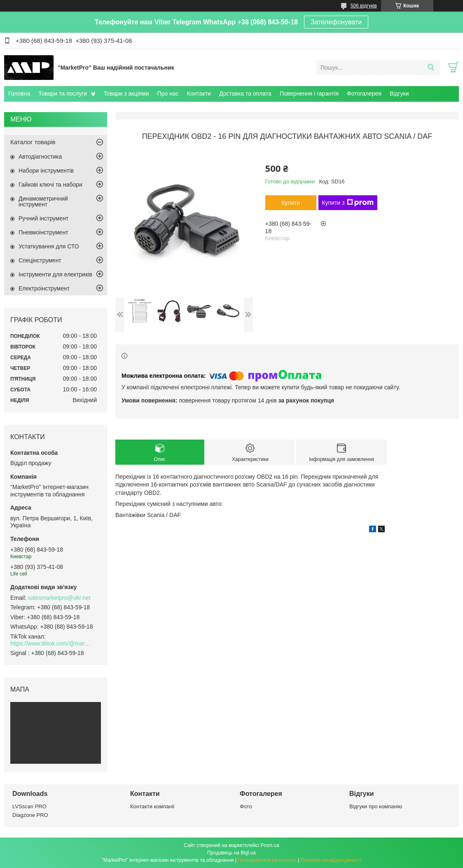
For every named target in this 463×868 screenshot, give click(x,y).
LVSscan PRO (29, 806)
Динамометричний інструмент (43, 201)
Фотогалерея (364, 94)
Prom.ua (270, 845)
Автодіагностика (40, 157)
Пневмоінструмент (43, 232)
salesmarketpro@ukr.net (59, 598)
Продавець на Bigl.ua (231, 853)
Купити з (348, 203)
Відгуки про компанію (376, 806)
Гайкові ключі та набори (50, 185)
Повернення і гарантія (309, 94)
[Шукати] (431, 68)
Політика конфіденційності (331, 860)
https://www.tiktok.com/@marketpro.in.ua (51, 643)
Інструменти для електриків (55, 274)
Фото (246, 806)
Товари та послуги (63, 94)
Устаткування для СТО (49, 246)
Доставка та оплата (245, 94)
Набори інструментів (46, 171)
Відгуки (399, 94)
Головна (19, 94)
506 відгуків (364, 6)
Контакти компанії (152, 806)
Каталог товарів (33, 142)
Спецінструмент (40, 260)
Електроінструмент (44, 288)
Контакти (199, 94)
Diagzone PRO (30, 815)
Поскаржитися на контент (267, 860)
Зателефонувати (336, 22)
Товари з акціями (126, 94)
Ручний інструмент (43, 218)
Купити (291, 203)
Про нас (168, 94)
